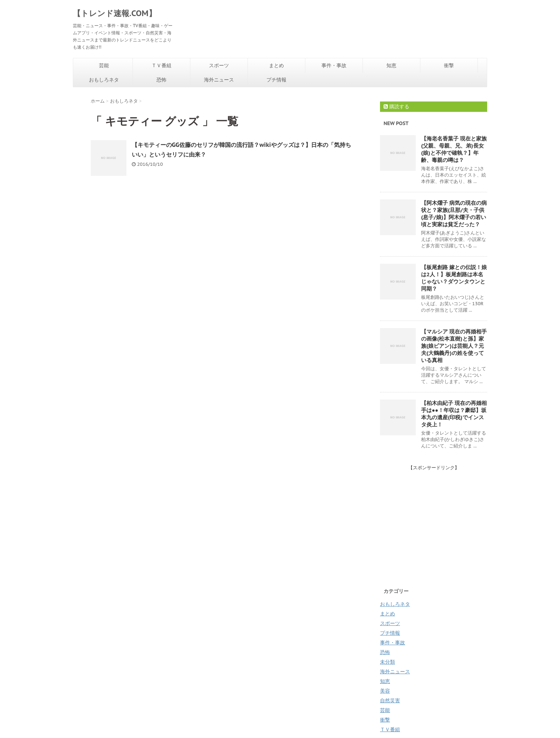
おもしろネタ (104, 80)
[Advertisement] (440, 521)
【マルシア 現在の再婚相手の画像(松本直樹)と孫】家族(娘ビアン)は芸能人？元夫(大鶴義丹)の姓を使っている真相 (454, 346)
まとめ (276, 65)
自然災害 (390, 700)
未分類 (387, 662)
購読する (396, 107)
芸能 (104, 65)
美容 (385, 691)
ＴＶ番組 (161, 65)
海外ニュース (219, 80)
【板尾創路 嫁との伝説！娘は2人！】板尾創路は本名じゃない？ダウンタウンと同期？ (454, 278)
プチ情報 (276, 80)
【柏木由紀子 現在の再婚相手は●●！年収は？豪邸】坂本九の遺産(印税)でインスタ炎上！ (454, 414)
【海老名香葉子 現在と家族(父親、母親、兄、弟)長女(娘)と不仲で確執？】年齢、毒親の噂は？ (454, 149)
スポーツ (219, 65)
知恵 (391, 65)
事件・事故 (334, 65)
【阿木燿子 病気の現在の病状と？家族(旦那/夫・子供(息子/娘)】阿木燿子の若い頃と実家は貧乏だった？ (454, 214)
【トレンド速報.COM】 (115, 13)
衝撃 (449, 65)
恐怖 (161, 80)
